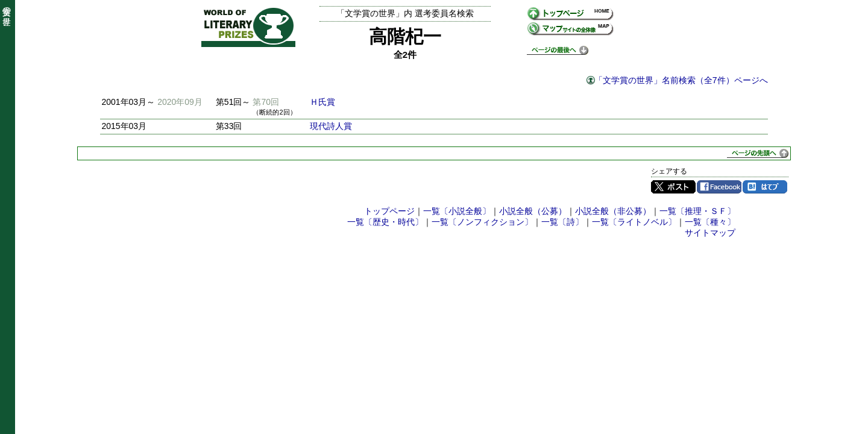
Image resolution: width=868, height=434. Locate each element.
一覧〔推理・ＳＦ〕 (697, 211)
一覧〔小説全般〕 (457, 211)
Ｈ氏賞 (322, 102)
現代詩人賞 (331, 126)
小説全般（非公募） (613, 211)
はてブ (765, 187)
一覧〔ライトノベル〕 (634, 222)
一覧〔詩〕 (562, 222)
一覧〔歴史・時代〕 (385, 222)
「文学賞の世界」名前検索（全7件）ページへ (681, 80)
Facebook (719, 187)
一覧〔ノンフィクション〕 (482, 222)
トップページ (389, 211)
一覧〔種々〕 (710, 222)
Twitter (673, 187)
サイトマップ (710, 233)
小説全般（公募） (533, 211)
